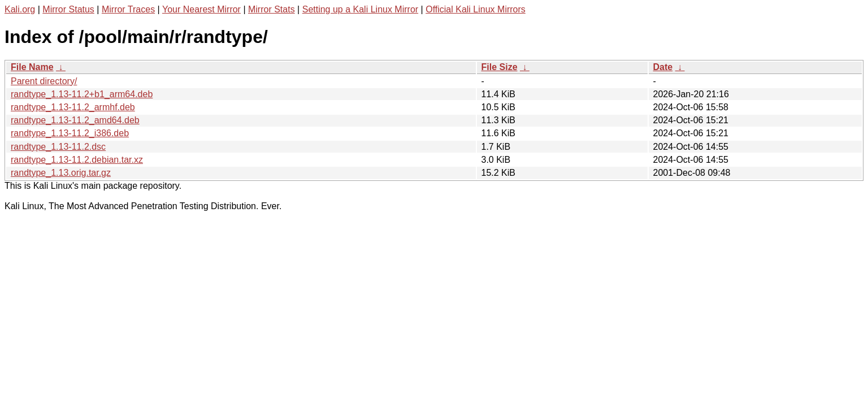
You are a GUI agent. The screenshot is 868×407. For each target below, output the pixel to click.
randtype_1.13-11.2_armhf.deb (73, 107)
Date (663, 67)
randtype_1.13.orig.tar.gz (61, 173)
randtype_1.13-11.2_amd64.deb (75, 120)
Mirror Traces (128, 9)
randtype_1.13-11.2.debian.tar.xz (77, 160)
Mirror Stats (272, 9)
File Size (500, 67)
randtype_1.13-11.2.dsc (58, 147)
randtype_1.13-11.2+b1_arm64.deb (82, 94)
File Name (32, 67)
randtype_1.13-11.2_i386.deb (70, 133)
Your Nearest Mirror (201, 9)
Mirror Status (68, 9)
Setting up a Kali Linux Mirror (360, 9)
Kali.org (20, 9)
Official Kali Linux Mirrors (476, 9)
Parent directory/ (44, 81)
